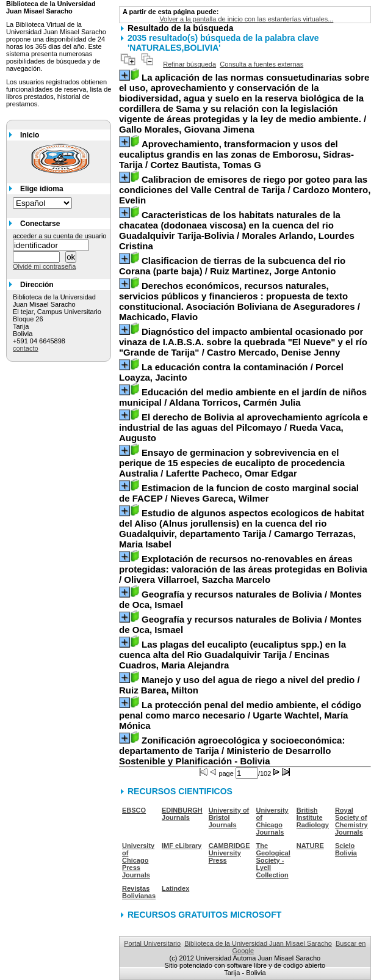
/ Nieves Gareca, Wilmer (239, 493)
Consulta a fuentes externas (261, 64)
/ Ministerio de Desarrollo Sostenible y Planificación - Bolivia (232, 751)
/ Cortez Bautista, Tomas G (236, 154)
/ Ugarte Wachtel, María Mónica (240, 715)
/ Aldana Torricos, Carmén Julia (243, 397)
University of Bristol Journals (229, 817)
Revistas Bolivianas (139, 892)
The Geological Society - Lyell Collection (273, 860)
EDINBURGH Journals (182, 814)
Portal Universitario (152, 943)
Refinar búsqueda (189, 64)
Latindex (175, 888)
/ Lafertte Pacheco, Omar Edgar (232, 463)
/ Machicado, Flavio (240, 301)
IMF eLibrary (182, 846)
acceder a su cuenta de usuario (60, 236)
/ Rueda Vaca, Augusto (243, 427)
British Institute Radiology (313, 817)
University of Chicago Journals (272, 821)
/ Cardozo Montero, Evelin (245, 190)
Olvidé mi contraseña (44, 266)
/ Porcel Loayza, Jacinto (231, 372)
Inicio (30, 135)
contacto (26, 348)
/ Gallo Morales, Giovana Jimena (244, 103)
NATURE (310, 846)
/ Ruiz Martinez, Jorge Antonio (232, 266)
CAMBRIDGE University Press (229, 853)
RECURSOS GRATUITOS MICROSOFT (204, 915)
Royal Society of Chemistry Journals (351, 821)
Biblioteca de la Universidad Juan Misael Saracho (258, 943)
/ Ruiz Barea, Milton (240, 685)
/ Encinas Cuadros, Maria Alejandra (232, 655)
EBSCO (134, 810)
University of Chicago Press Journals (138, 860)
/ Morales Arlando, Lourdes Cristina (237, 230)
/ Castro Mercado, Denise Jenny (243, 342)
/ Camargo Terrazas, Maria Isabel (242, 528)
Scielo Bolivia (346, 849)
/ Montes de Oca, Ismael (240, 599)
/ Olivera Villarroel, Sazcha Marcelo (243, 569)
